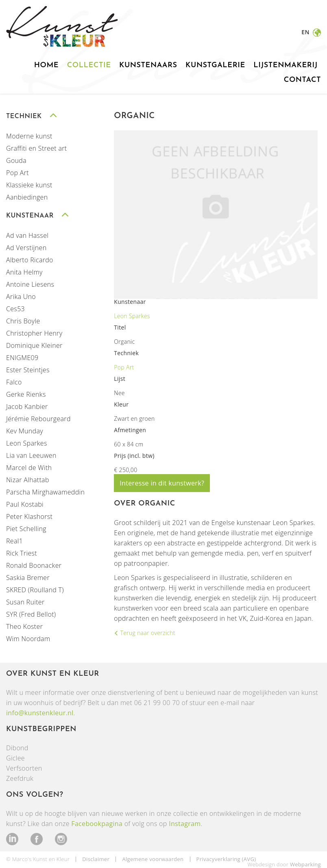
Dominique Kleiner (34, 345)
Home (46, 65)
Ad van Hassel (27, 235)
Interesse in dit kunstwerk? (162, 483)
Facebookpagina (97, 824)
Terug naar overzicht (147, 633)
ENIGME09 (22, 358)
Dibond (17, 748)
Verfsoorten (24, 768)
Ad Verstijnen (26, 248)
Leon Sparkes (27, 443)
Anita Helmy (24, 272)
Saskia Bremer (28, 578)
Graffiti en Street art (37, 148)
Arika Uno (21, 297)
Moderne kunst (29, 136)
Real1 (14, 541)
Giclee (15, 758)
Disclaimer (96, 859)
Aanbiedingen (27, 197)
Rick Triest (22, 553)
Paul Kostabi (25, 504)
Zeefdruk (20, 778)
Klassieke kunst (29, 185)
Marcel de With (29, 468)
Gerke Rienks (26, 394)
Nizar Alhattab (28, 480)
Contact (302, 80)
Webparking (305, 864)
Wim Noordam (28, 639)
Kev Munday (25, 431)
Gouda (16, 160)
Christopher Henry (34, 333)
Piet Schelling (26, 529)
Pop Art (17, 173)
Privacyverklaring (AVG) (226, 859)
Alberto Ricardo (30, 260)
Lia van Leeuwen (31, 455)
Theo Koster (24, 626)
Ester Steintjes (28, 370)
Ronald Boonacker (34, 565)
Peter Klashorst (29, 516)
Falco (14, 382)
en (306, 32)
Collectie (89, 65)
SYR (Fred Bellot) (31, 614)
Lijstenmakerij (286, 65)
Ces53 (15, 309)
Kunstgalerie (215, 65)
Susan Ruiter (25, 602)
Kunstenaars (148, 65)
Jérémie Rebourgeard (38, 419)
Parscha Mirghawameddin (45, 492)
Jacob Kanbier (27, 407)
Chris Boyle (23, 321)
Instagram (185, 824)
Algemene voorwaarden (153, 859)
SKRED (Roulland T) (35, 590)
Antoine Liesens (30, 284)
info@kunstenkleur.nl (40, 713)
